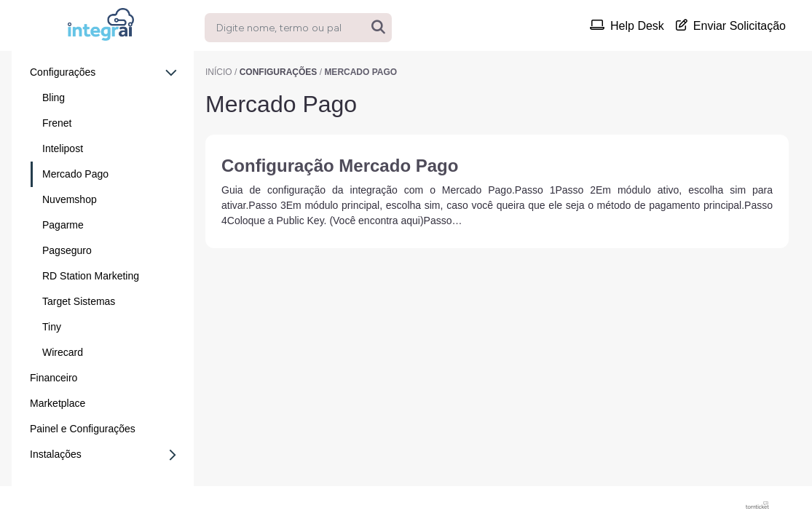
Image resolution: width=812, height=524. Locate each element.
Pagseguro (67, 250)
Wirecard (63, 352)
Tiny (52, 327)
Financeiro (54, 378)
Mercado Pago (75, 174)
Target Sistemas (79, 301)
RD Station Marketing (91, 276)
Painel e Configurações (83, 429)
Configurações (104, 73)
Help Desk (627, 25)
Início (219, 72)
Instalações (107, 455)
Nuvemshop (70, 199)
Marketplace (58, 403)
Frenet (57, 123)
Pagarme (63, 225)
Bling (54, 98)
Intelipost (63, 148)
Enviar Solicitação (731, 25)
